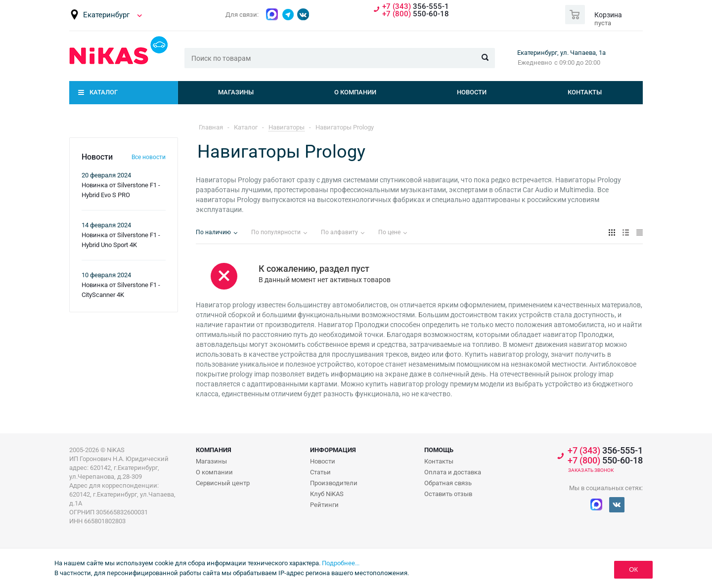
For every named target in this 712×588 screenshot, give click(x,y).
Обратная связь (448, 483)
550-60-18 (416, 14)
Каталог (104, 92)
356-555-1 (416, 7)
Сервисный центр (223, 483)
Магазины (236, 92)
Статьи (320, 472)
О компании (355, 92)
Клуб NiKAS (327, 494)
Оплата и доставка (453, 472)
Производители (334, 483)
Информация (333, 450)
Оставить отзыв (448, 494)
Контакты (585, 92)
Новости (472, 92)
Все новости (149, 157)
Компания (214, 450)
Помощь (439, 450)
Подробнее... (341, 563)
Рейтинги (324, 505)
